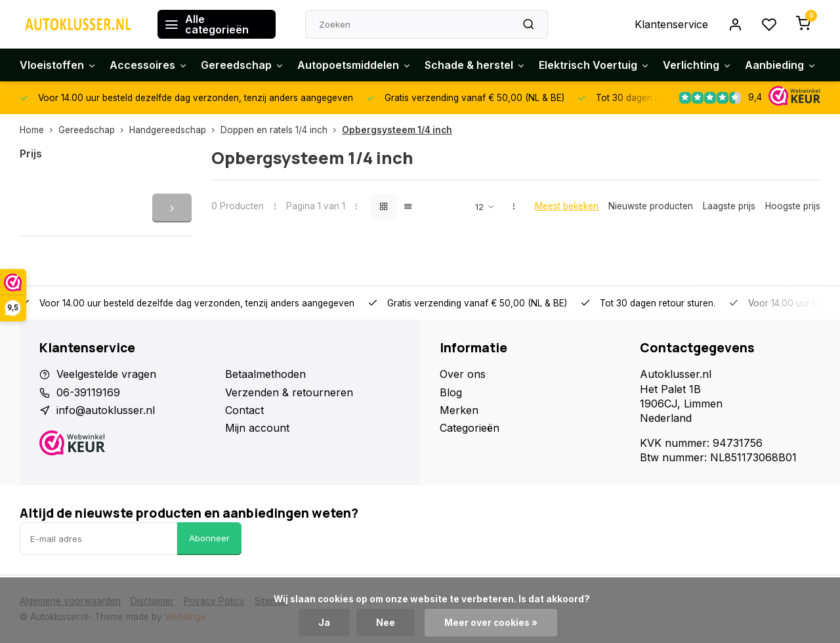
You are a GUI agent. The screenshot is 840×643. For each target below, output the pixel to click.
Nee (386, 623)
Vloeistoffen (58, 65)
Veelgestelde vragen (106, 374)
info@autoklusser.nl (106, 410)
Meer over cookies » (491, 623)
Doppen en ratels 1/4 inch (281, 130)
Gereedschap (242, 65)
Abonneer (209, 538)
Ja (324, 623)
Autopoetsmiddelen (354, 65)
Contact (244, 410)
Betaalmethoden (265, 374)
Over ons (463, 374)
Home (39, 130)
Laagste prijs (729, 206)
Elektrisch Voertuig (594, 65)
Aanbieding (781, 65)
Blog (451, 392)
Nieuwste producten (651, 206)
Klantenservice (671, 24)
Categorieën (470, 428)
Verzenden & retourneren (289, 392)
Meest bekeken (567, 206)
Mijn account (257, 428)
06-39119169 (88, 392)
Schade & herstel (475, 65)
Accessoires (149, 65)
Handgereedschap (175, 130)
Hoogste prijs (793, 206)
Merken (459, 410)
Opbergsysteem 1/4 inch (397, 130)
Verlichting (697, 65)
